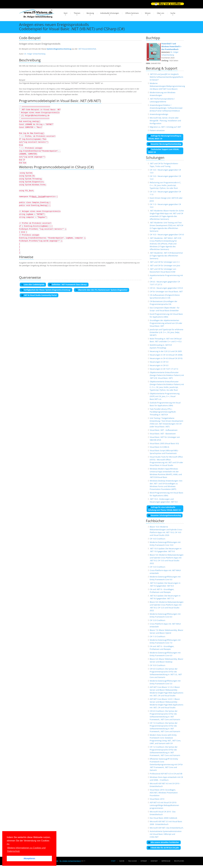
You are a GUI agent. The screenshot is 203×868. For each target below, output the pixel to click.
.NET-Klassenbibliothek (87, 49)
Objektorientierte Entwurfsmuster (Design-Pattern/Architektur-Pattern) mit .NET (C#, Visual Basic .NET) (167, 375)
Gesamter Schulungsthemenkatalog (165, 515)
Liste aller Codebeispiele (33, 285)
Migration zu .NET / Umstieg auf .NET (165, 127)
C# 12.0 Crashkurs (157, 620)
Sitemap (144, 861)
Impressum (166, 861)
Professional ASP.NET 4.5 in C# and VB (166, 774)
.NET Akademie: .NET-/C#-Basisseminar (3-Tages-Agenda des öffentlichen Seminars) (166, 256)
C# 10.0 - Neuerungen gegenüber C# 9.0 (167, 235)
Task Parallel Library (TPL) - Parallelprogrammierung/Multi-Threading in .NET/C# (163, 412)
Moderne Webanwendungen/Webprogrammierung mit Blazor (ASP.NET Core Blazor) (167, 86)
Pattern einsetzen (157, 130)
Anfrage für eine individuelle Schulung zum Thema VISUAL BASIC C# (164, 509)
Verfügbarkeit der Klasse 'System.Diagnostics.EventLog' (46, 290)
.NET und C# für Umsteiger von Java (165, 265)
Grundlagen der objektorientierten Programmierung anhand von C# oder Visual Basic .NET (166, 323)
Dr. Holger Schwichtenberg (35, 54)
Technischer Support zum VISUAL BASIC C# (164, 151)
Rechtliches (179, 861)
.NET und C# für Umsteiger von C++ (165, 262)
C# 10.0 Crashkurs (157, 665)
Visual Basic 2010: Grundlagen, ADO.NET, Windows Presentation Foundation (164, 793)
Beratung (90, 13)
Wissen (148, 13)
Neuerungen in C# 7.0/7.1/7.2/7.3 (164, 369)
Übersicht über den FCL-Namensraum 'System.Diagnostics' (102, 290)
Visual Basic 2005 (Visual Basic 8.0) (164, 443)
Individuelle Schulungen (110, 13)
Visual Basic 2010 (157, 799)
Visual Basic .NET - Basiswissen (163, 434)
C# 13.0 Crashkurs (157, 567)
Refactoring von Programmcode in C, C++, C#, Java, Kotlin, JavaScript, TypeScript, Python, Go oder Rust (165, 185)
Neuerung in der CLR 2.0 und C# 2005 (166, 351)
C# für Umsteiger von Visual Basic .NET (166, 291)
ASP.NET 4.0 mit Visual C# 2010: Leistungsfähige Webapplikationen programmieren (164, 805)
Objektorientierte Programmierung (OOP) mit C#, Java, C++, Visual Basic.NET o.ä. (165, 396)
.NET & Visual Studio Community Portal (39, 295)
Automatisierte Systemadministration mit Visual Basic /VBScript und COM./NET (166, 834)
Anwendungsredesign (159, 114)
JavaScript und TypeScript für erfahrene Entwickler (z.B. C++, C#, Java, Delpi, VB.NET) (166, 332)
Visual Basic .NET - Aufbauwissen (164, 430)
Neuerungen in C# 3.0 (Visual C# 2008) (166, 355)
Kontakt (154, 861)
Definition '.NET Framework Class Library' (68, 285)
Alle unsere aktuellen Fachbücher (164, 842)
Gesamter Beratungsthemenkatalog (165, 144)
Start (66, 13)
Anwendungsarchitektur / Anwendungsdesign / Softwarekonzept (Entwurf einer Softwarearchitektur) (166, 108)
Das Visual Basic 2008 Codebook (163, 818)
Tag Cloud (132, 861)
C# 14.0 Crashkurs (157, 539)
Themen (77, 13)
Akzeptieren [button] (29, 858)
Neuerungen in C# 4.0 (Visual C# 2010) (166, 358)
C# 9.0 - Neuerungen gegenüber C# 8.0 (166, 288)
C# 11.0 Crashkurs (157, 636)
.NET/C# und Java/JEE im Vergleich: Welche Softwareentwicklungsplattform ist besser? (166, 77)
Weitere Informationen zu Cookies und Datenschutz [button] (26, 850)
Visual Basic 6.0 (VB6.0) (159, 447)
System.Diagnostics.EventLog (59, 49)
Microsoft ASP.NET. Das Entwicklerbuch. (167, 828)
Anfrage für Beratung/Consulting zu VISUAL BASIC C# (165, 137)
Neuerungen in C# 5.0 (159, 362)
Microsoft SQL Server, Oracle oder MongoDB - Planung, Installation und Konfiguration (165, 121)
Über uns (160, 13)
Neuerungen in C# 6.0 (159, 365)
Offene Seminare (132, 13)
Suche (173, 13)
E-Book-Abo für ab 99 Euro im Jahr (164, 848)
